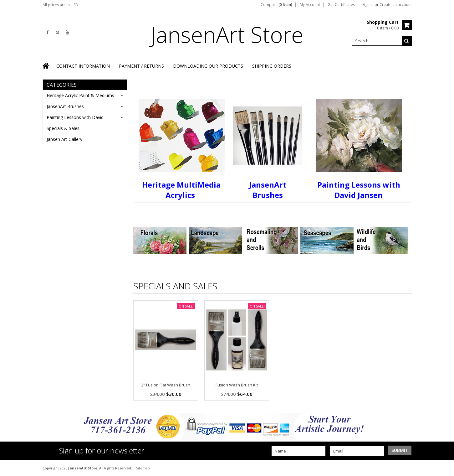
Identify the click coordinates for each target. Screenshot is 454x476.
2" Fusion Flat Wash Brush (166, 385)
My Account (310, 5)
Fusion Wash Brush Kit (237, 385)
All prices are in (60, 5)
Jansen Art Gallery (64, 139)
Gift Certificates (341, 5)
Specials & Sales (63, 128)
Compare (276, 5)
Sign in (368, 5)
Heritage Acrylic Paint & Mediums (80, 95)
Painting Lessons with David (75, 117)
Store (227, 34)
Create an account (396, 5)
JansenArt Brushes (65, 106)
